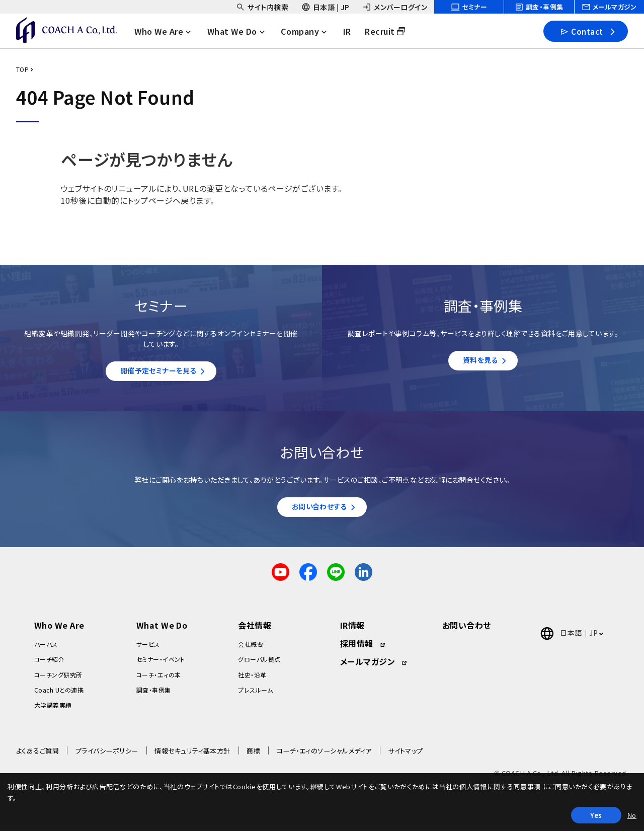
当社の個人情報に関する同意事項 (491, 786)
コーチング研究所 (58, 679)
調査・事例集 (154, 695)
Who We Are (59, 630)
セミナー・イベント (161, 664)
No (632, 815)
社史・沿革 (252, 679)
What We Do (162, 630)
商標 (253, 756)
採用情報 (357, 648)
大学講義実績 (53, 710)
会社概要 (251, 649)
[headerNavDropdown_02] (242, 31)
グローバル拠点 (259, 664)
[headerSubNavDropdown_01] (262, 7)
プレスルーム (255, 695)
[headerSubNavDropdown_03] (395, 7)
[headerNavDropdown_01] (169, 31)
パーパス (46, 649)
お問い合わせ (467, 630)
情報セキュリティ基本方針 (192, 756)
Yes (596, 815)
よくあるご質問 (37, 756)
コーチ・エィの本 (159, 679)
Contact (581, 31)
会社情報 (255, 630)
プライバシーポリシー (107, 756)
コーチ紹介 (49, 664)
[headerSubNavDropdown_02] (326, 7)
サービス (148, 649)
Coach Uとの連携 (59, 695)
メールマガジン (368, 666)
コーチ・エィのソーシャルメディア (324, 756)
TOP (22, 69)
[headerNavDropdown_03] (310, 31)
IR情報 (352, 630)
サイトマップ (406, 756)
